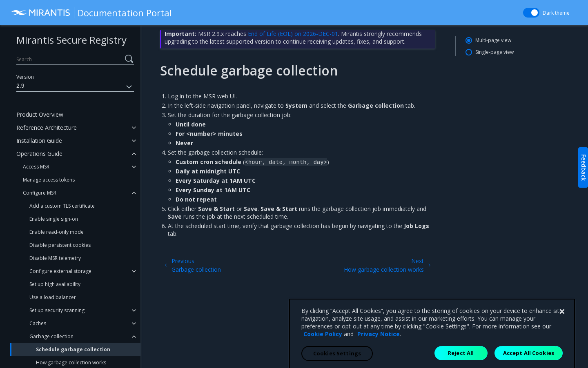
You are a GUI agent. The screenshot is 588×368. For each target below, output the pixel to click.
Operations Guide (39, 154)
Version (25, 77)
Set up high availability (55, 284)
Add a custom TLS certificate (62, 206)
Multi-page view (493, 40)
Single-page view (494, 52)
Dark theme (552, 13)
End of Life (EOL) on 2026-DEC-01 (293, 34)
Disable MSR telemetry (55, 258)
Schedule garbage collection (73, 349)
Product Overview (40, 114)
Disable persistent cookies (60, 245)
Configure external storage (60, 271)
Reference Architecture (47, 127)
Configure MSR (40, 193)
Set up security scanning (57, 310)
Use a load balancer (53, 297)
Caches (38, 323)
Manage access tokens (49, 180)
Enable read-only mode (57, 232)
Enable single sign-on (54, 219)
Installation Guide (39, 141)
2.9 (75, 87)
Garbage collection (51, 336)
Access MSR (36, 167)
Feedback (584, 167)
